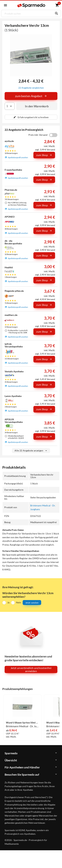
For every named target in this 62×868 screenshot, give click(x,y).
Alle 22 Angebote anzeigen (31, 450)
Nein (19, 602)
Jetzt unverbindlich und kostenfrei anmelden (31, 669)
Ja (8, 602)
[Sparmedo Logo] (31, 5)
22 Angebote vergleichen (31, 88)
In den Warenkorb (37, 106)
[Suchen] (56, 13)
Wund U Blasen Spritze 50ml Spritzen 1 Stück (22, 723)
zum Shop (44, 155)
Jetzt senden (32, 603)
